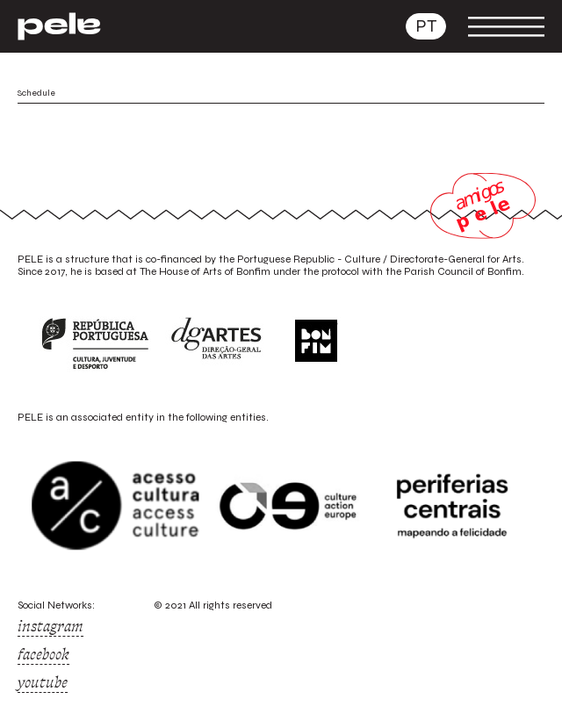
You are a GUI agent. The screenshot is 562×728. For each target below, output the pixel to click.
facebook (43, 654)
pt (426, 26)
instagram (50, 626)
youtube (43, 682)
